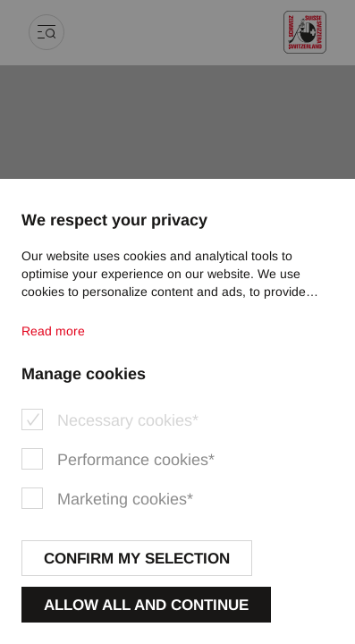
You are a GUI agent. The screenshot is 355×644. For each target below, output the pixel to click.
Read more (53, 331)
